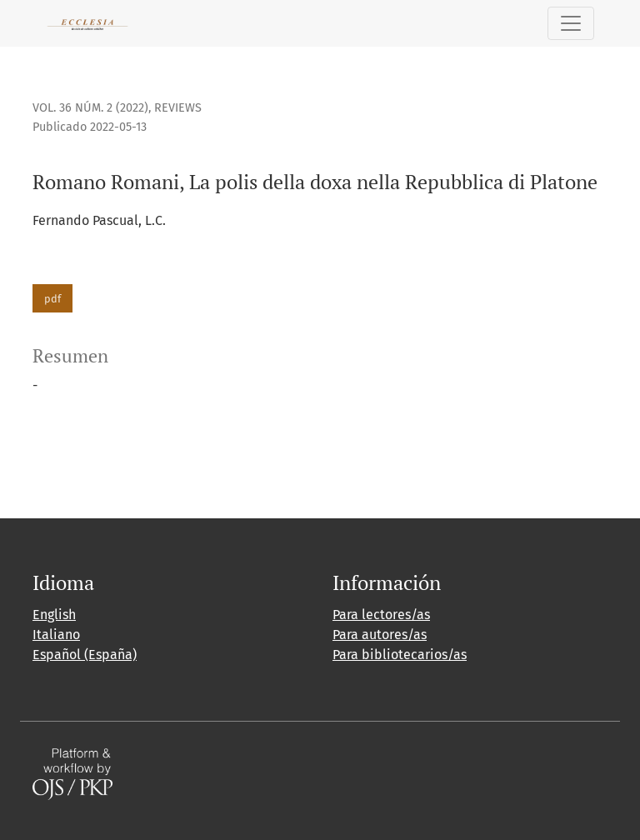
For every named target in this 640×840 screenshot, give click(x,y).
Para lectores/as (381, 615)
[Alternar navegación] (571, 23)
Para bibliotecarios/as (400, 655)
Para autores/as (380, 635)
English (54, 615)
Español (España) (85, 655)
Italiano (56, 635)
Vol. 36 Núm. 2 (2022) (90, 108)
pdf (52, 299)
